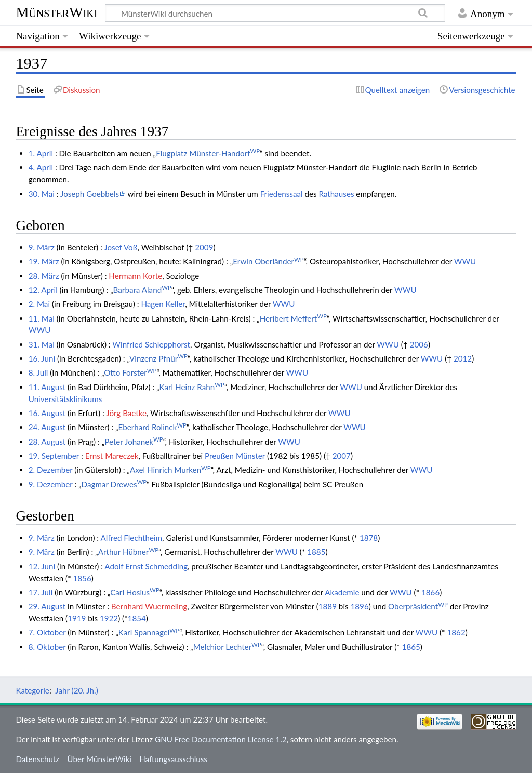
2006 (419, 344)
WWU (465, 261)
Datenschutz (37, 759)
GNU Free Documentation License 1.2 (221, 739)
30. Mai (42, 194)
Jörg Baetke (126, 413)
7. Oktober (47, 632)
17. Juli (41, 592)
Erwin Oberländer (268, 261)
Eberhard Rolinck (152, 427)
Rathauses (337, 194)
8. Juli (38, 372)
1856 (82, 578)
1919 (77, 618)
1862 (456, 632)
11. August (47, 387)
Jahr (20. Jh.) (76, 690)
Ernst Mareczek (112, 456)
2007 (342, 456)
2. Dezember (51, 470)
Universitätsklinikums (65, 399)
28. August (47, 442)
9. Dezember (51, 484)
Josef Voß (121, 247)
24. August (47, 427)
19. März (44, 261)
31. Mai (42, 344)
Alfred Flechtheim (132, 538)
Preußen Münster (235, 456)
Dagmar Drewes (114, 484)
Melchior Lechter (227, 647)
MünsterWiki (56, 12)
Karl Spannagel (149, 632)
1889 (328, 606)
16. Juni (42, 358)
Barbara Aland (142, 290)
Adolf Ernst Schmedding (146, 566)
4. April (41, 167)
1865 (411, 647)
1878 (369, 538)
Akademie (342, 592)
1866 (430, 592)
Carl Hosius (135, 592)
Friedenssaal (282, 194)
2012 (463, 358)
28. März (44, 276)
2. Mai (39, 304)
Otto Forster (130, 372)
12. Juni (42, 566)
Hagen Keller (163, 304)
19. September (54, 456)
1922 (109, 618)
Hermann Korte (135, 276)
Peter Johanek (134, 442)
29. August (47, 606)
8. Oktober (47, 647)
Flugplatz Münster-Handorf (208, 153)
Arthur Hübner (128, 552)
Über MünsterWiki (99, 759)
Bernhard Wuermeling (149, 606)
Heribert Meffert (293, 318)
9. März (42, 247)
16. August (47, 413)
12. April (43, 290)
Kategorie (32, 690)
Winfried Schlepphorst (151, 344)
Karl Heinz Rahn (192, 387)
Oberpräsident (418, 606)
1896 (360, 606)
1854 (137, 618)
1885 (316, 552)
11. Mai (42, 318)
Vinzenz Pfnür (158, 358)
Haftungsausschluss (173, 759)
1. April (41, 153)
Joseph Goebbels (90, 194)
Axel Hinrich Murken (170, 470)
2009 (204, 247)
